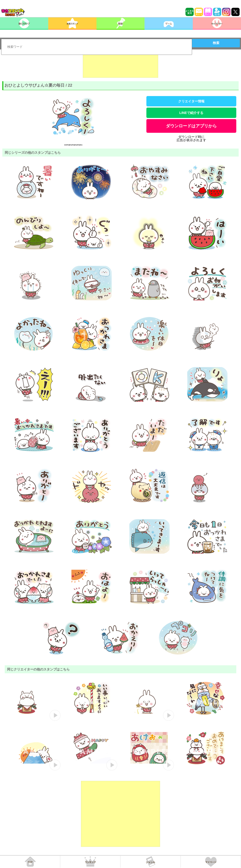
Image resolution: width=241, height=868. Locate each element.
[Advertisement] (120, 66)
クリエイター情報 (191, 101)
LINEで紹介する (191, 113)
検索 (216, 43)
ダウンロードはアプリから (191, 126)
